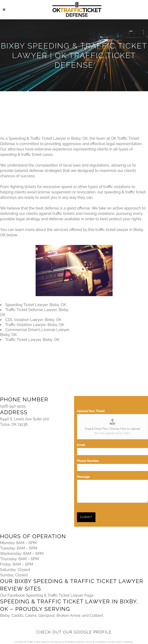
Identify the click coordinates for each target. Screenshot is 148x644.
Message (84, 477)
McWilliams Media (75, 642)
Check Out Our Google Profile (74, 632)
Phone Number (89, 461)
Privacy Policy (115, 642)
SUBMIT (86, 517)
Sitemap (128, 642)
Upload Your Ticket (92, 411)
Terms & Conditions (96, 642)
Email (82, 445)
